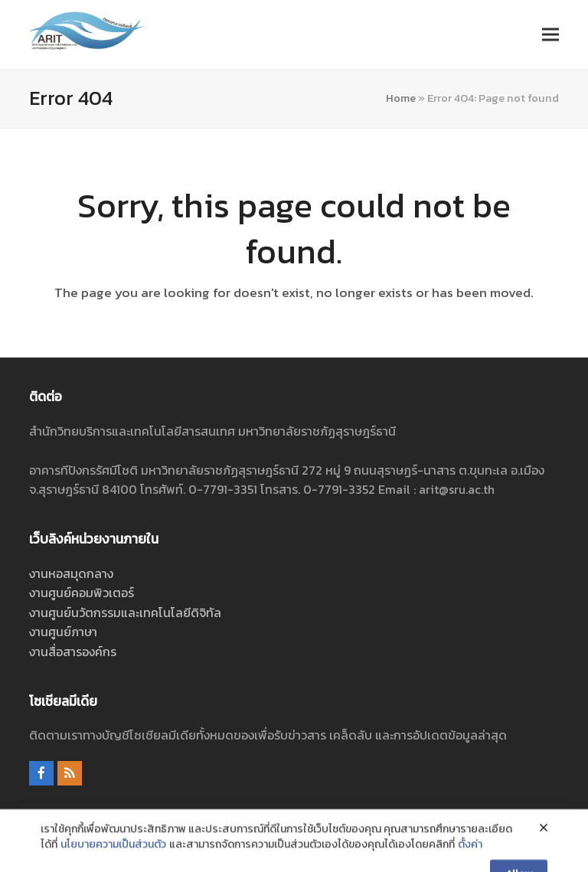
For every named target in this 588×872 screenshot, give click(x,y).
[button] (550, 34)
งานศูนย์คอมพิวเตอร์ (82, 593)
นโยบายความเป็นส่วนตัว (113, 863)
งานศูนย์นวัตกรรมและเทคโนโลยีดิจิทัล (125, 612)
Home (401, 98)
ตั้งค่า (470, 863)
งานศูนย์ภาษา (63, 632)
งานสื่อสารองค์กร (73, 652)
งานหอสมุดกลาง (71, 573)
